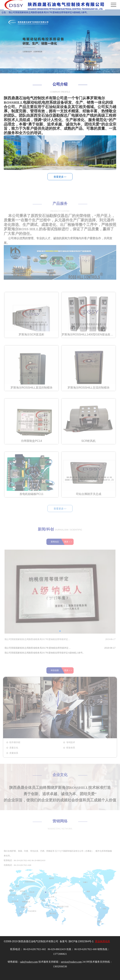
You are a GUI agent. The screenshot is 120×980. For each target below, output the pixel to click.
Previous (4, 44)
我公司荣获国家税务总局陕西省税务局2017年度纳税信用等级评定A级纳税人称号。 (49, 12)
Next (116, 44)
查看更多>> (60, 178)
